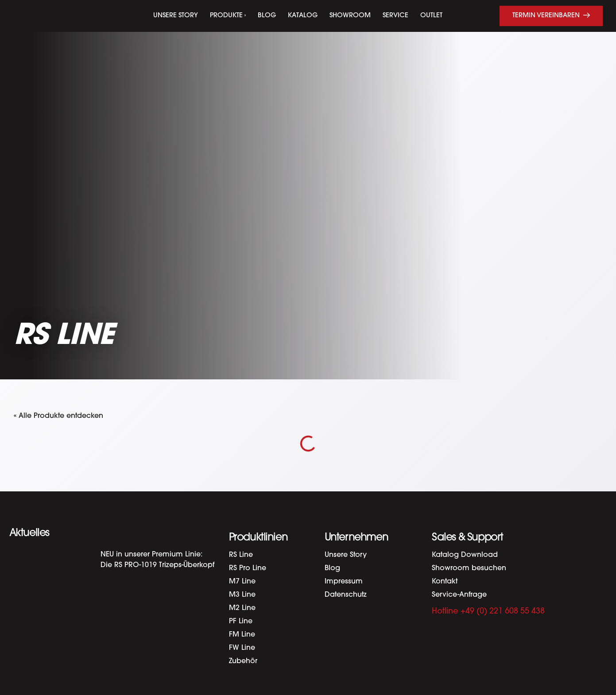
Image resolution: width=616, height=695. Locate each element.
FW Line (242, 648)
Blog (267, 16)
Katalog (303, 16)
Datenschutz (346, 595)
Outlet (431, 16)
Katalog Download (465, 555)
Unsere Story (176, 16)
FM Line (242, 635)
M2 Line (242, 608)
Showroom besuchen (469, 568)
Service (395, 16)
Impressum (344, 582)
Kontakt (445, 582)
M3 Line (242, 595)
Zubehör (243, 661)
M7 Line (242, 582)
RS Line (241, 555)
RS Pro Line (248, 568)
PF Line (241, 622)
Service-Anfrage (459, 595)
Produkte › (228, 16)
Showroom (350, 16)
